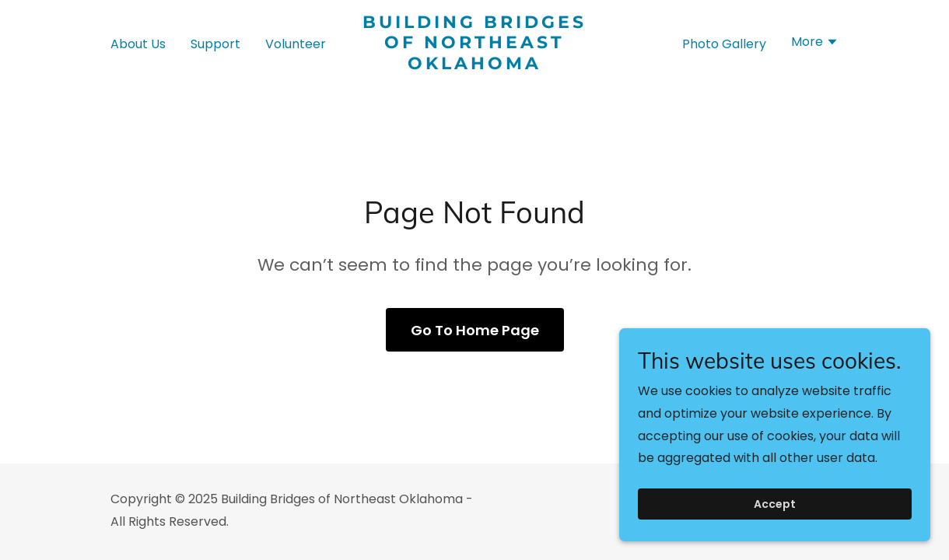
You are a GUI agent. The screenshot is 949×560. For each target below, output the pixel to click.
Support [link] (215, 44)
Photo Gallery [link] (724, 44)
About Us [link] (138, 44)
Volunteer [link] (296, 44)
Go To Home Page (475, 330)
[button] (815, 44)
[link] (474, 65)
